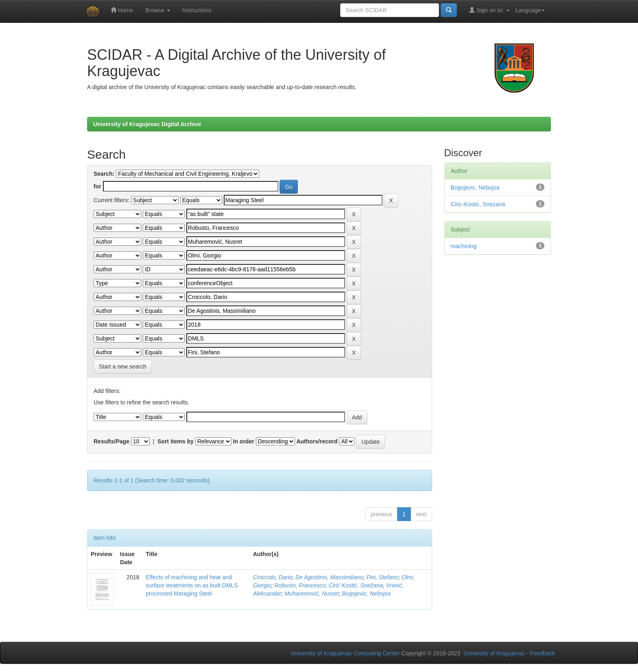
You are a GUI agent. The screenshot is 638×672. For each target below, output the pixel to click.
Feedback (543, 653)
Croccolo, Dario (273, 577)
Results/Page (111, 441)
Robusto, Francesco (300, 585)
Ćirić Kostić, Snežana (356, 585)
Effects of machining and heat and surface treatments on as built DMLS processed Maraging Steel (192, 585)
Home (122, 10)
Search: (104, 174)
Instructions (197, 10)
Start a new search (123, 367)
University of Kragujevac (494, 653)
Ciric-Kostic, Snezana (478, 204)
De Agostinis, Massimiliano (329, 577)
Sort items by (176, 441)
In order (244, 441)
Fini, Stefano (382, 577)
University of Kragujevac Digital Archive (147, 124)
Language (530, 10)
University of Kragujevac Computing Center (345, 653)
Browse (158, 10)
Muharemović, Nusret (311, 593)
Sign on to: (489, 10)
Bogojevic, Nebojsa (366, 593)
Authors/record (317, 441)
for (97, 186)
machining (464, 246)
